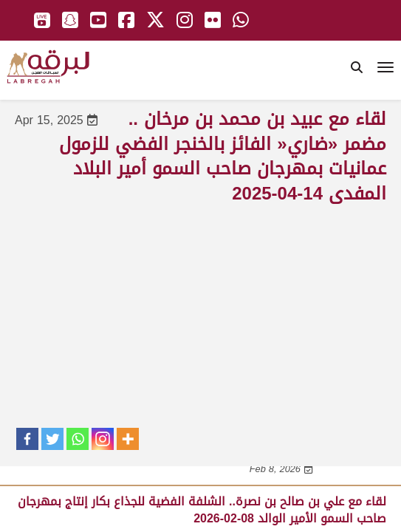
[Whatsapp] (78, 439)
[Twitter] (52, 439)
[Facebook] (27, 439)
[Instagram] (103, 439)
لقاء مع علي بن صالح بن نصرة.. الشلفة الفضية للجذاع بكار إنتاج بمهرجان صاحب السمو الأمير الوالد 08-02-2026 (202, 509)
